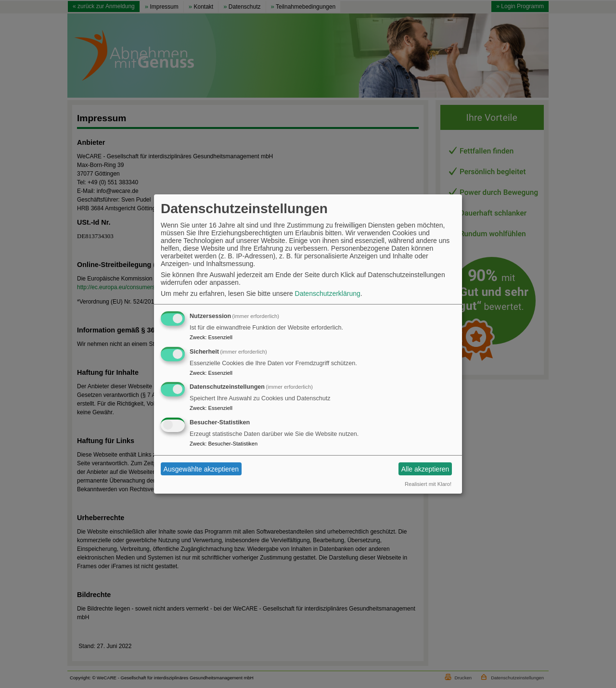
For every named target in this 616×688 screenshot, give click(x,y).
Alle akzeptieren (425, 469)
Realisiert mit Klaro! (428, 484)
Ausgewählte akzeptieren (201, 469)
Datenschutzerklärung (328, 293)
